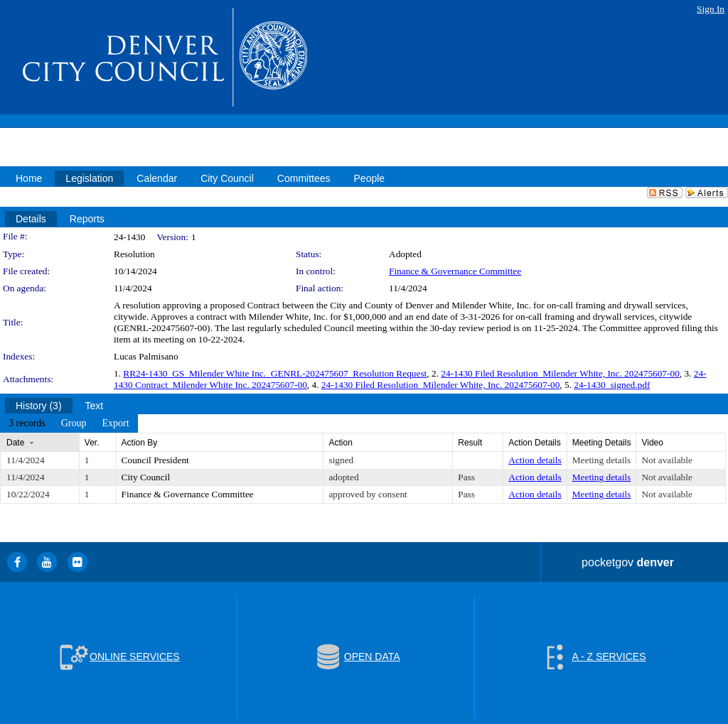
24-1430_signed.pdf (612, 385)
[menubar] (69, 423)
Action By (140, 443)
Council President (155, 460)
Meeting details (602, 460)
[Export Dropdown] (115, 423)
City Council (146, 477)
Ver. (92, 443)
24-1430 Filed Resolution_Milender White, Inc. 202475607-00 (560, 373)
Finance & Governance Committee (455, 271)
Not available (667, 460)
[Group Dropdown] (74, 423)
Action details (535, 460)
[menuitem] (27, 423)
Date (15, 443)
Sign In (711, 9)
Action (340, 443)
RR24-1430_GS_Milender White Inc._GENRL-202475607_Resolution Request (275, 373)
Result (470, 443)
